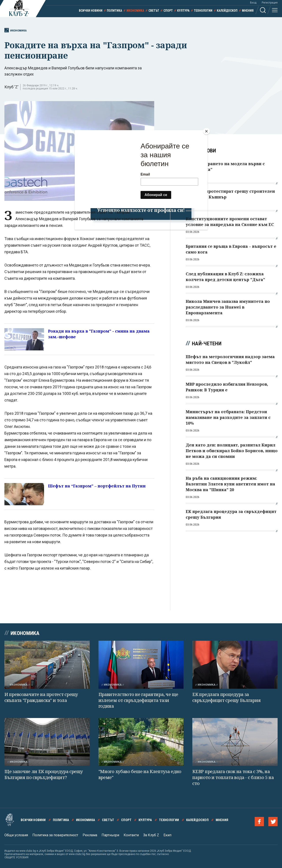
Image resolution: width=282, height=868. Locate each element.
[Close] (206, 131)
